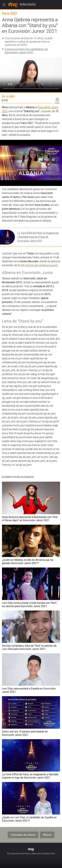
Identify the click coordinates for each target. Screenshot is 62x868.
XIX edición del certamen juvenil (39, 265)
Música (47, 835)
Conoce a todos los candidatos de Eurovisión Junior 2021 (26, 51)
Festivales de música (23, 835)
